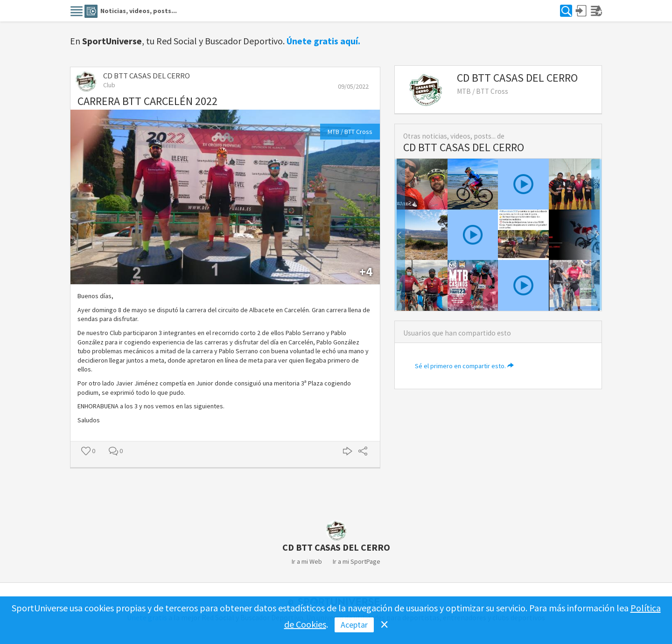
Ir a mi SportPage (357, 561)
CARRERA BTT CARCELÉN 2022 (147, 101)
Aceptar (354, 625)
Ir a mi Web (307, 561)
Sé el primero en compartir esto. (464, 366)
